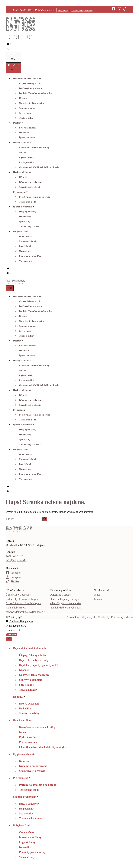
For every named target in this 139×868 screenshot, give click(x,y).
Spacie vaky (25, 222)
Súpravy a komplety (29, 108)
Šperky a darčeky (28, 138)
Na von (22, 152)
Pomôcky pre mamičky (30, 256)
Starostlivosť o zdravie (30, 187)
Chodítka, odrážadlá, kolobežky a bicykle (39, 167)
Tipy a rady (63, 11)
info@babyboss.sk (46, 10)
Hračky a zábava (23, 143)
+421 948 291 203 (23, 10)
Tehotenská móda (28, 202)
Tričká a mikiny (27, 118)
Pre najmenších (27, 162)
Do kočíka (24, 133)
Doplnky (19, 123)
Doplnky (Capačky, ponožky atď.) (35, 93)
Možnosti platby (23, 612)
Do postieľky (25, 217)
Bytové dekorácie (27, 128)
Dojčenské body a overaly (31, 88)
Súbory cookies (21, 603)
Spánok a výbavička (25, 207)
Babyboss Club (22, 231)
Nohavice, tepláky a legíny (32, 103)
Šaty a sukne (25, 113)
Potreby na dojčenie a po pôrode (35, 197)
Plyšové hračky (26, 157)
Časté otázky (13, 595)
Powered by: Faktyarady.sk (81, 617)
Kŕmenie (23, 177)
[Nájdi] (45, 519)
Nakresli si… (25, 251)
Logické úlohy (26, 246)
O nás (97, 595)
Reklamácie (38, 612)
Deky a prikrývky (28, 212)
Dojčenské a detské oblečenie (29, 78)
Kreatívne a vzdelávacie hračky (34, 147)
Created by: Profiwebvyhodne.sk (116, 617)
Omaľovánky (25, 236)
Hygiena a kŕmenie (24, 172)
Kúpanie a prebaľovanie (31, 182)
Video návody (26, 261)
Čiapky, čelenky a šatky (30, 83)
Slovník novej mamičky (82, 11)
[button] (9, 49)
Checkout (11, 634)
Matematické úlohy (28, 241)
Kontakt (98, 599)
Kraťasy (23, 98)
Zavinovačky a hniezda (30, 226)
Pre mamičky (21, 192)
